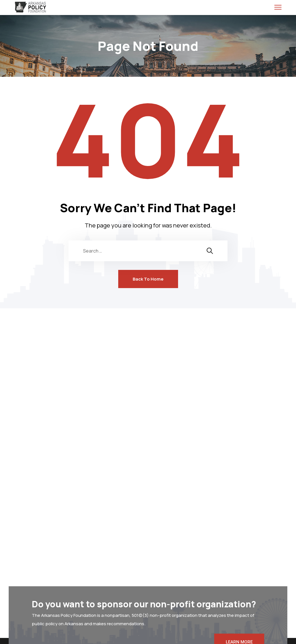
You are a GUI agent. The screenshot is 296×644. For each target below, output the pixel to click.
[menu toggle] (278, 7)
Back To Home (148, 279)
